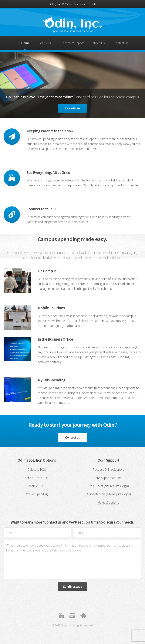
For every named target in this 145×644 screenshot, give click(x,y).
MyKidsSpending (37, 494)
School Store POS (37, 478)
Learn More (73, 108)
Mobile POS (37, 486)
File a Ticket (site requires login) (108, 486)
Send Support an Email (108, 478)
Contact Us (121, 43)
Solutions (45, 43)
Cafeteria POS (37, 470)
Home (25, 43)
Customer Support (72, 43)
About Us (99, 43)
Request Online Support (108, 470)
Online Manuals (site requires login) (108, 494)
